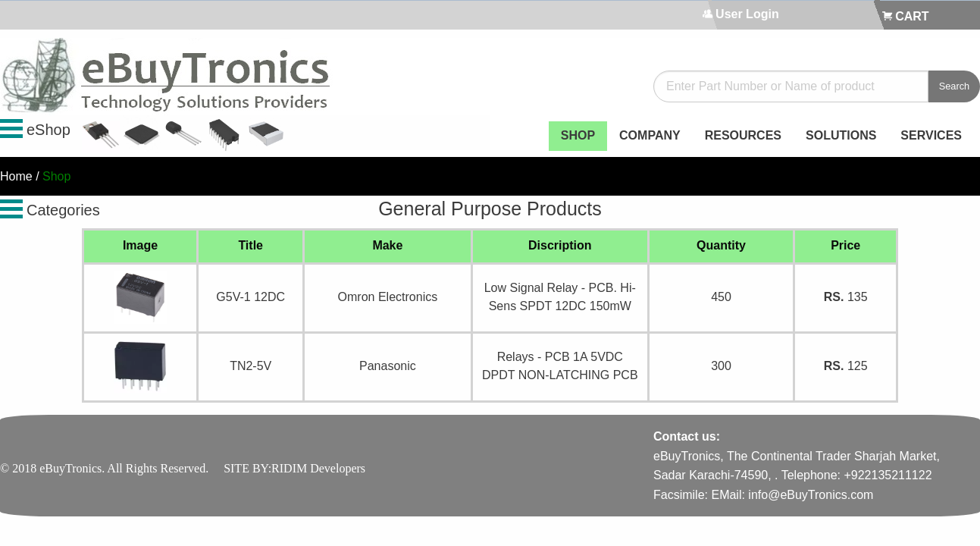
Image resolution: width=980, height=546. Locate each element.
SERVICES (931, 135)
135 (846, 297)
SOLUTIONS (841, 135)
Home (16, 176)
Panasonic (388, 366)
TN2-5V (250, 366)
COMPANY (650, 135)
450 (721, 297)
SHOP (578, 135)
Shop (56, 176)
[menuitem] (578, 136)
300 (721, 366)
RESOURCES (743, 135)
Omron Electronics (388, 297)
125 (846, 366)
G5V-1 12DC (250, 297)
